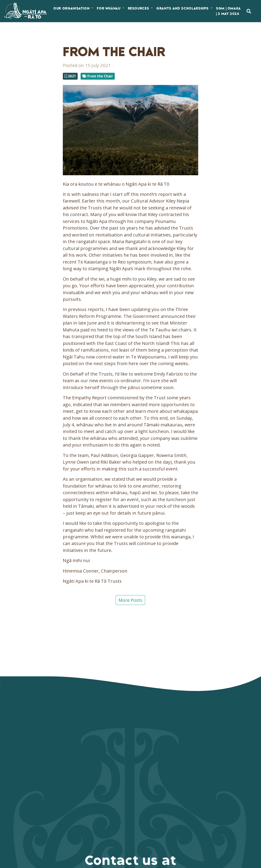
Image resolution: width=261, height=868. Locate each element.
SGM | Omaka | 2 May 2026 (228, 11)
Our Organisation (72, 8)
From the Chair (98, 76)
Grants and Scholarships (183, 8)
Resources (139, 8)
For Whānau (109, 8)
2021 (70, 76)
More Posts (130, 600)
